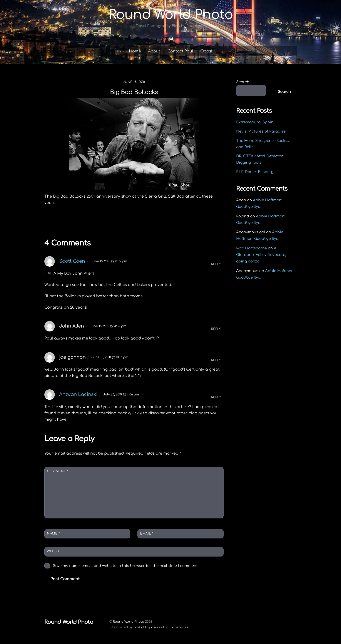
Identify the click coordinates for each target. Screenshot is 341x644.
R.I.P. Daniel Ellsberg (255, 172)
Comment (58, 471)
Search (243, 82)
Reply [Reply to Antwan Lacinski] (216, 397)
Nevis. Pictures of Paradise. (261, 131)
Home (135, 51)
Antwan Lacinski (78, 394)
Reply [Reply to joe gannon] (216, 360)
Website (54, 551)
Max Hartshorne (252, 248)
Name (53, 534)
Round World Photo (129, 622)
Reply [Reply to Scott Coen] (216, 264)
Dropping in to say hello (188, 222)
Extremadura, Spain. (255, 122)
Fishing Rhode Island (76, 222)
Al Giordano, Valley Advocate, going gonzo (261, 255)
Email (147, 534)
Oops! (206, 51)
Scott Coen (72, 261)
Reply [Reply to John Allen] (216, 329)
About (154, 51)
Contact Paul (180, 51)
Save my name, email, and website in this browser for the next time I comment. (126, 566)
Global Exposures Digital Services (161, 627)
